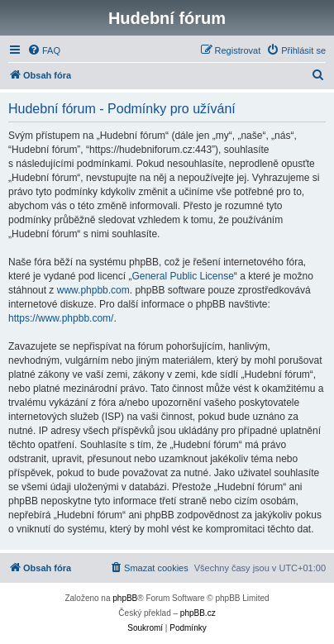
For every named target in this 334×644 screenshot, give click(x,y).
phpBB (125, 598)
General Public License (182, 276)
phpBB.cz (198, 613)
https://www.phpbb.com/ (61, 318)
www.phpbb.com (93, 290)
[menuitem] (44, 50)
